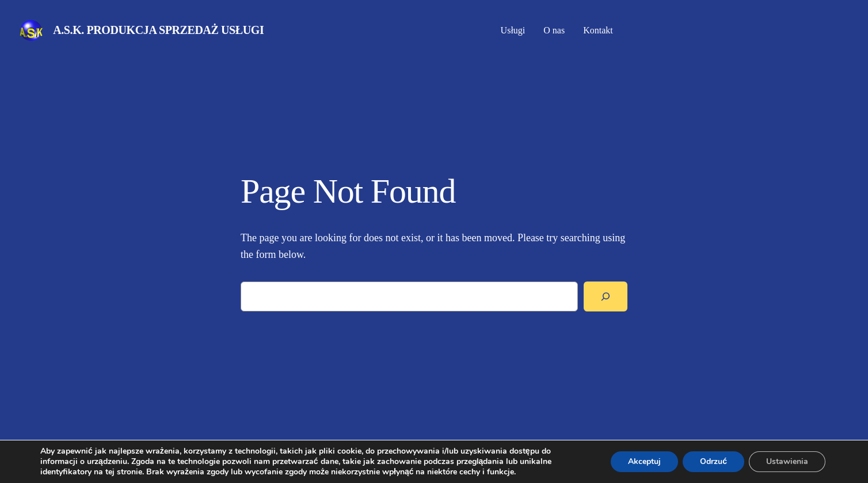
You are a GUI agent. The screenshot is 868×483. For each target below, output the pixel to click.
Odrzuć (713, 461)
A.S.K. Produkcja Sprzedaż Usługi (158, 30)
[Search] (606, 296)
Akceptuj (644, 461)
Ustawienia (787, 461)
